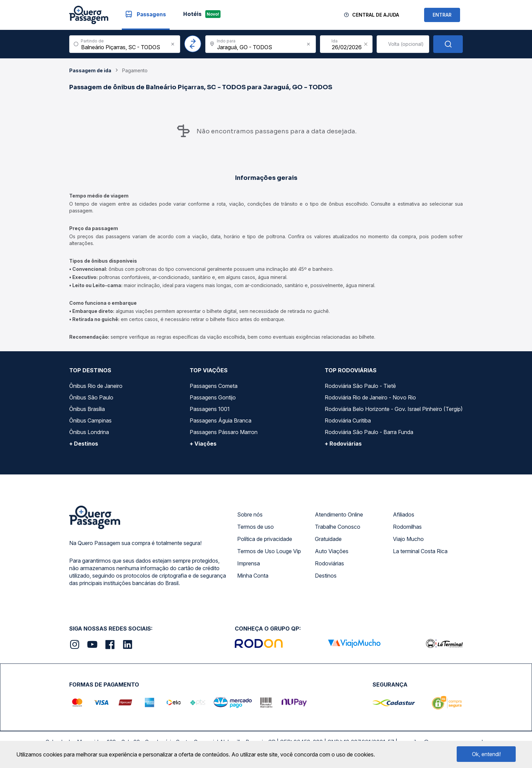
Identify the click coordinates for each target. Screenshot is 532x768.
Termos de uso (255, 527)
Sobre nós (250, 514)
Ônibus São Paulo (91, 397)
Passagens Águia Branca (221, 420)
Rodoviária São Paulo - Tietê (360, 386)
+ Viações (203, 444)
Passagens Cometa (214, 386)
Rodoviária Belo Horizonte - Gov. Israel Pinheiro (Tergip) (394, 409)
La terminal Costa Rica (420, 551)
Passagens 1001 (210, 409)
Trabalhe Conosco (338, 527)
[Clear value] (366, 44)
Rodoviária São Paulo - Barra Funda (369, 432)
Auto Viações (332, 551)
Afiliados (404, 514)
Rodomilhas (407, 527)
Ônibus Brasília (87, 409)
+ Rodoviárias (343, 444)
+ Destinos (84, 444)
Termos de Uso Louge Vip (269, 551)
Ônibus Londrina (89, 432)
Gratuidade (328, 539)
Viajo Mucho (408, 539)
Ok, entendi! (486, 754)
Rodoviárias (329, 563)
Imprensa (249, 563)
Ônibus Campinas (90, 420)
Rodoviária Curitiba (348, 420)
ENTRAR (442, 15)
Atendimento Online (339, 514)
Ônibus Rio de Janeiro (96, 386)
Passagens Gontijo (213, 397)
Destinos (326, 576)
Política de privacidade (265, 539)
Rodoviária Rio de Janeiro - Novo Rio (370, 397)
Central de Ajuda (376, 15)
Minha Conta (253, 576)
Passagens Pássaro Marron (224, 432)
